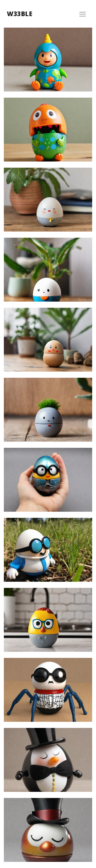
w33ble (20, 14)
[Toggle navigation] (83, 14)
